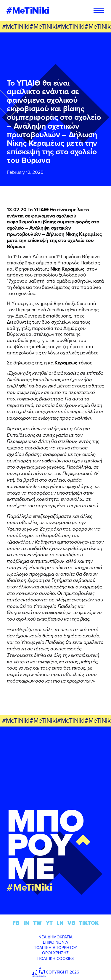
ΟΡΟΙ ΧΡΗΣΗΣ (55, 953)
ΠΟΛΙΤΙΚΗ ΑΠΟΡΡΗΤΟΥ (55, 948)
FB (16, 923)
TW (37, 923)
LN (60, 923)
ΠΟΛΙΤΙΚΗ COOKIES (55, 958)
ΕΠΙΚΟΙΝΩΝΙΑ (55, 942)
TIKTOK (89, 923)
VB (71, 923)
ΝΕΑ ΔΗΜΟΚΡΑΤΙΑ (55, 937)
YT (49, 923)
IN (26, 923)
